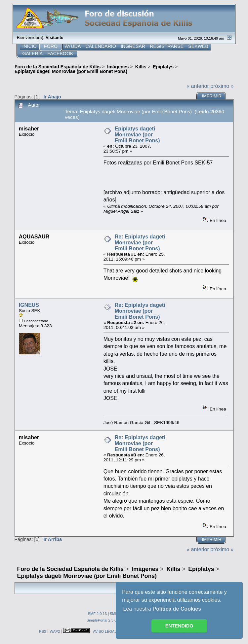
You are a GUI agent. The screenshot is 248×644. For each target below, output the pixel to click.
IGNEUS (29, 305)
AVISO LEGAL (105, 631)
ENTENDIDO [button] (179, 626)
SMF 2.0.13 (97, 614)
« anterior (198, 86)
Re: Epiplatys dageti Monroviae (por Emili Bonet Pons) (140, 243)
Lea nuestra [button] (162, 609)
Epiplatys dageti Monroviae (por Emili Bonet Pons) (137, 135)
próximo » (222, 86)
